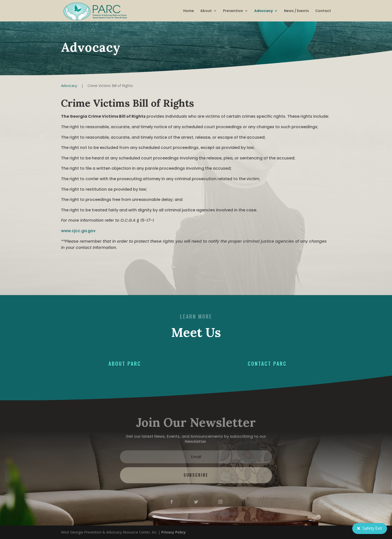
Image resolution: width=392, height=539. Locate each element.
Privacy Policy (173, 532)
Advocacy (263, 11)
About (206, 11)
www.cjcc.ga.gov (78, 231)
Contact (323, 11)
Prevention (233, 11)
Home (189, 11)
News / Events (296, 11)
